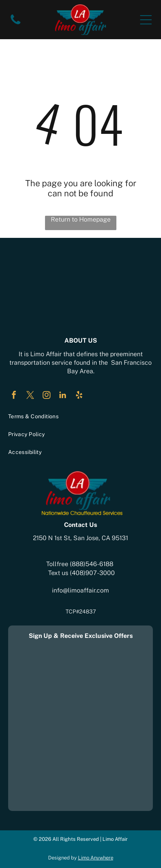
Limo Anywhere (96, 858)
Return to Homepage (81, 219)
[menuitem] (81, 416)
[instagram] (47, 396)
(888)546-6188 (92, 564)
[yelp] (79, 396)
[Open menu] (146, 20)
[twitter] (30, 396)
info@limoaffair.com (80, 590)
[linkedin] (63, 396)
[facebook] (14, 396)
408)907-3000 (93, 573)
